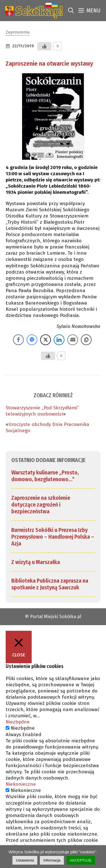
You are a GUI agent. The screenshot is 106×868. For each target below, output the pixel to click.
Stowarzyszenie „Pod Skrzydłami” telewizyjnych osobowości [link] (42, 411)
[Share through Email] (73, 340)
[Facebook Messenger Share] (32, 340)
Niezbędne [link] (18, 722)
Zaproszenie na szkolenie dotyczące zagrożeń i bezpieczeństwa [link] (41, 505)
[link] (33, 11)
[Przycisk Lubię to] (44, 46)
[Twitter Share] (46, 340)
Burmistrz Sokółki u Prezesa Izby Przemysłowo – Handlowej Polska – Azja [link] (53, 537)
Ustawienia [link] (25, 860)
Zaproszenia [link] (18, 32)
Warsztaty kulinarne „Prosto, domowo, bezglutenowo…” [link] (45, 476)
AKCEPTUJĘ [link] (81, 860)
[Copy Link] (86, 340)
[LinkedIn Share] (59, 340)
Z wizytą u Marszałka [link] (36, 562)
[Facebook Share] (18, 340)
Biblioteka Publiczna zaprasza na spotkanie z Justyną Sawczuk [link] (50, 584)
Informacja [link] (52, 860)
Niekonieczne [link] (21, 784)
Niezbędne (23, 728)
